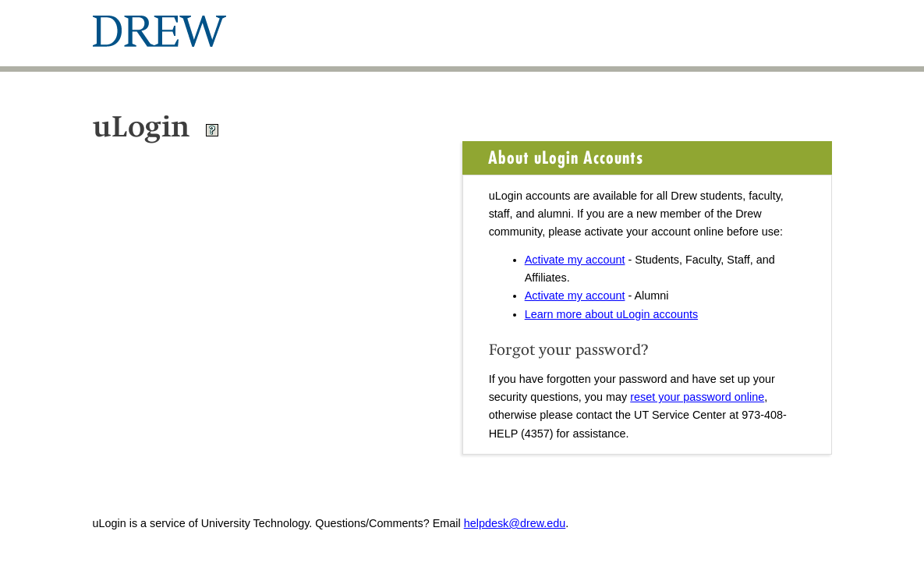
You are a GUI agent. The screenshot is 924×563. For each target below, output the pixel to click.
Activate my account (575, 260)
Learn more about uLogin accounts (611, 314)
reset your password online (697, 397)
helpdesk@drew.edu (515, 523)
